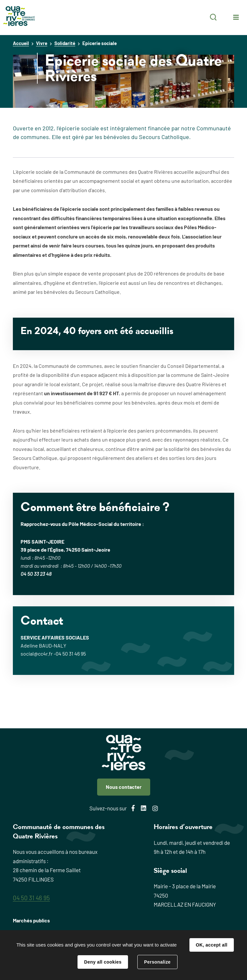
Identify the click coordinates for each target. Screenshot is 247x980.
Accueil (21, 43)
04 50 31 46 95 (31, 898)
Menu (236, 17)
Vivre (42, 43)
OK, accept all (212, 945)
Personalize (157, 962)
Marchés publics (31, 920)
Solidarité (65, 43)
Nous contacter (124, 787)
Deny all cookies (103, 962)
